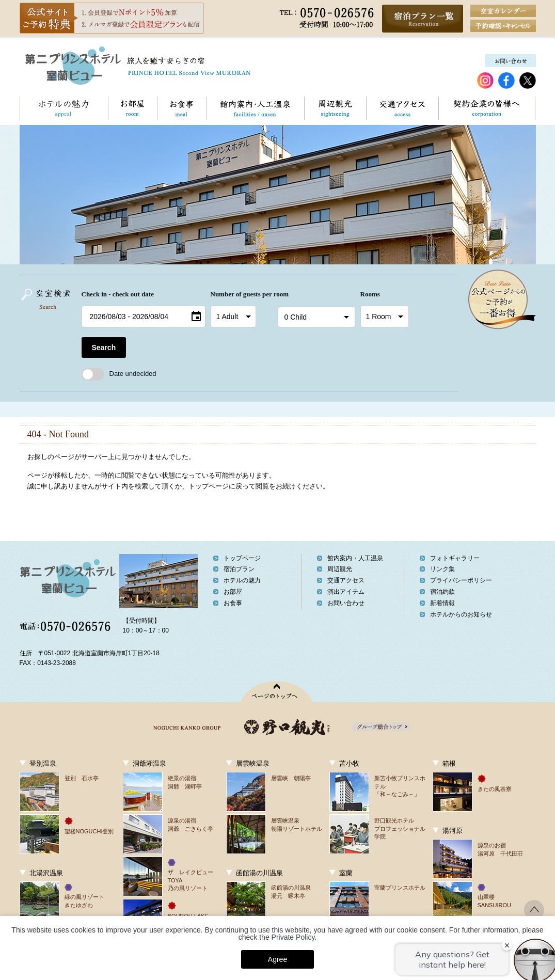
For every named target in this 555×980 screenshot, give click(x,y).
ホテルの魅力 (64, 108)
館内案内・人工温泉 (255, 108)
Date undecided (119, 374)
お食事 (181, 108)
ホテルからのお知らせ (461, 614)
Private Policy (293, 937)
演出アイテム (346, 592)
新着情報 (442, 603)
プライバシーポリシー (461, 580)
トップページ (242, 558)
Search (104, 347)
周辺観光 (335, 108)
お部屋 (132, 108)
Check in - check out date (118, 294)
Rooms (370, 294)
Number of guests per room (242, 294)
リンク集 (442, 569)
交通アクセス (402, 108)
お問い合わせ (535, 108)
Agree (277, 959)
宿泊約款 (442, 592)
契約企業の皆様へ (487, 108)
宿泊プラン (239, 569)
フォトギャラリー (455, 558)
